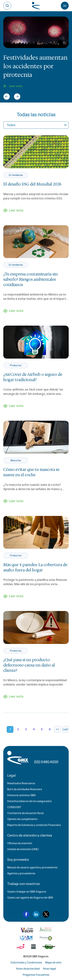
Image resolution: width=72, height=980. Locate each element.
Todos (11, 125)
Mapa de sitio (53, 963)
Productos (16, 365)
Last (65, 729)
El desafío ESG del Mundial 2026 (32, 184)
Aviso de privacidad (28, 969)
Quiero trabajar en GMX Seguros (27, 892)
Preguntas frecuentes (36, 975)
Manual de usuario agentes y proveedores (32, 867)
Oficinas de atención (20, 843)
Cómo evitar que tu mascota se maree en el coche (31, 472)
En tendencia (16, 175)
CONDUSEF (14, 807)
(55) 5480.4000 (46, 762)
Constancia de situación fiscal (25, 813)
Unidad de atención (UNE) (23, 849)
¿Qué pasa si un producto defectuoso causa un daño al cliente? (29, 665)
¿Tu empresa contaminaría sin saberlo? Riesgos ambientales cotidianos (31, 279)
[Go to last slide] (7, 97)
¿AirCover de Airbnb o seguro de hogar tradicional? (33, 377)
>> (58, 729)
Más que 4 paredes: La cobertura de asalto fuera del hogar (35, 567)
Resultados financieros (21, 783)
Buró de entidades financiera (25, 789)
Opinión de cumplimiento (22, 819)
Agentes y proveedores (21, 873)
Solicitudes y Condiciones (26, 963)
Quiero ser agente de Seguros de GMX (30, 898)
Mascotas (16, 460)
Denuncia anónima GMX (22, 795)
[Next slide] (17, 97)
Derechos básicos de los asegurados (29, 801)
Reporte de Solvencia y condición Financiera (34, 825)
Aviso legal (50, 969)
